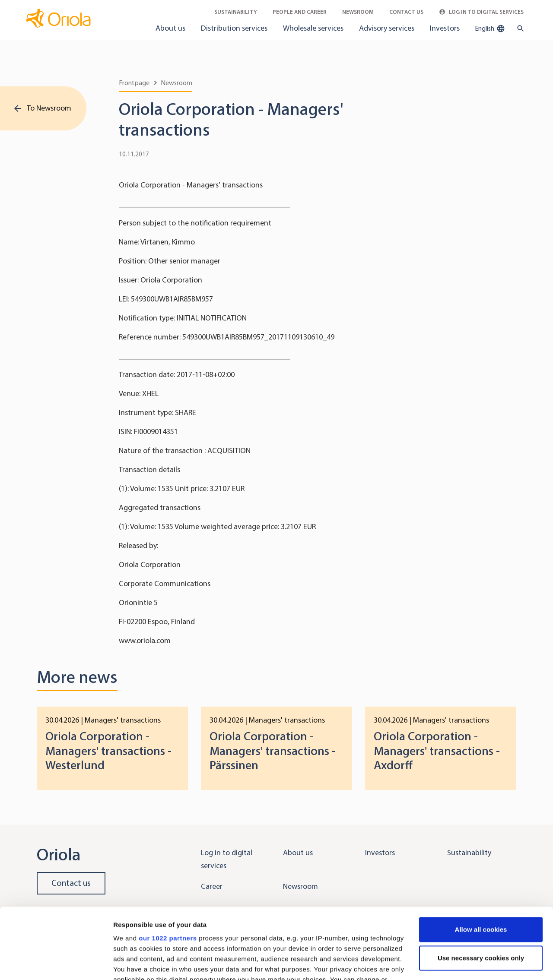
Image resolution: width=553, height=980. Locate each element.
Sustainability (236, 12)
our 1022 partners (168, 867)
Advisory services (387, 28)
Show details (133, 963)
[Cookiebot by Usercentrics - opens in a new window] (56, 963)
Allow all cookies (481, 859)
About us (170, 28)
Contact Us (406, 12)
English (490, 29)
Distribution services (234, 28)
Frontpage (134, 83)
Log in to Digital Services (481, 12)
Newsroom (358, 12)
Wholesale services (313, 28)
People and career (300, 12)
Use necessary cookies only (481, 887)
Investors (445, 28)
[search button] (519, 29)
